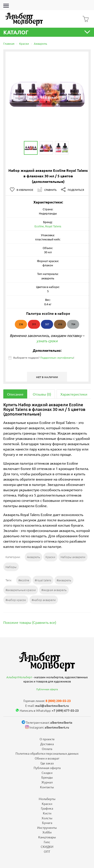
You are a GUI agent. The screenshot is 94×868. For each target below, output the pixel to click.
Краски (24, 43)
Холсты (47, 818)
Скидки (47, 773)
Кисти (47, 813)
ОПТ (47, 851)
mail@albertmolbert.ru (52, 706)
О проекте (47, 739)
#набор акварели (44, 600)
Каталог (47, 32)
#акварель (64, 580)
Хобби (47, 832)
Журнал (47, 782)
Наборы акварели (73, 557)
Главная (9, 43)
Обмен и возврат (47, 758)
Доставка (47, 744)
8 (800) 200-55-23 (58, 701)
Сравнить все (44, 622)
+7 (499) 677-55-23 (65, 710)
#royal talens (43, 580)
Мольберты (47, 799)
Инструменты (47, 827)
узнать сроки (47, 341)
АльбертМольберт (19, 677)
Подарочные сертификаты (57, 358)
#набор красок (16, 600)
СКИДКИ (47, 847)
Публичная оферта (47, 689)
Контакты (47, 787)
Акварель (40, 43)
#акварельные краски (21, 590)
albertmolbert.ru (57, 727)
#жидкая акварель (54, 590)
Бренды (47, 777)
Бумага (47, 823)
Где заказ (47, 763)
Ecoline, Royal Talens (48, 226)
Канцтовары (47, 837)
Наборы (11, 567)
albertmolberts (61, 722)
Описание (15, 394)
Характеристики (74, 394)
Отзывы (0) (42, 394)
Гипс (47, 842)
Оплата (47, 749)
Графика (47, 808)
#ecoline (24, 580)
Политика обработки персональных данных (47, 753)
